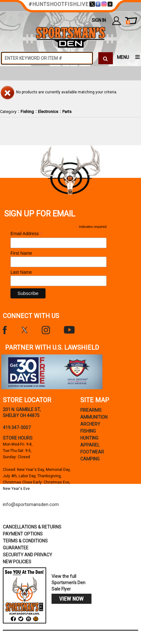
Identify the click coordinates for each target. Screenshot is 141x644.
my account (116, 21)
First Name (21, 253)
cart (128, 22)
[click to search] (106, 58)
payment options (23, 534)
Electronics (48, 112)
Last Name (21, 272)
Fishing (27, 112)
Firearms (91, 410)
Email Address (27, 234)
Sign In (99, 20)
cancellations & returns (32, 527)
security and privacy (28, 555)
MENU (123, 57)
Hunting (89, 438)
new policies (17, 562)
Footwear (92, 452)
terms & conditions (25, 541)
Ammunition (94, 417)
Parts (67, 112)
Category (8, 112)
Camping (90, 459)
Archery (90, 424)
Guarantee (16, 548)
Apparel (90, 445)
